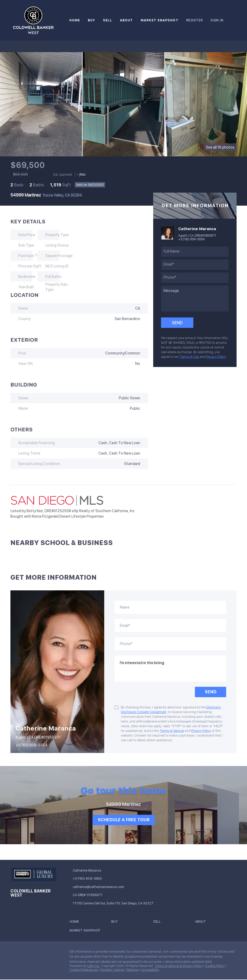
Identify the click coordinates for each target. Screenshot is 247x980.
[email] (195, 265)
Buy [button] (91, 20)
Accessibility (150, 970)
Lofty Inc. (94, 966)
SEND (211, 692)
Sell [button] (107, 20)
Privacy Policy (216, 357)
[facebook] (14, 953)
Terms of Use (189, 357)
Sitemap (133, 970)
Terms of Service (172, 731)
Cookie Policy (215, 966)
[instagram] (35, 953)
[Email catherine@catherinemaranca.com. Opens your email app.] (104, 887)
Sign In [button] (217, 20)
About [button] (126, 20)
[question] (195, 298)
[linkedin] (25, 953)
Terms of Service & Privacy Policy (179, 966)
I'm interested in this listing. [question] (170, 669)
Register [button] (195, 20)
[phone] (195, 278)
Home (75, 20)
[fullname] (195, 252)
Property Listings (112, 970)
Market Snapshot (160, 20)
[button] (76, 922)
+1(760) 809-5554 (192, 239)
